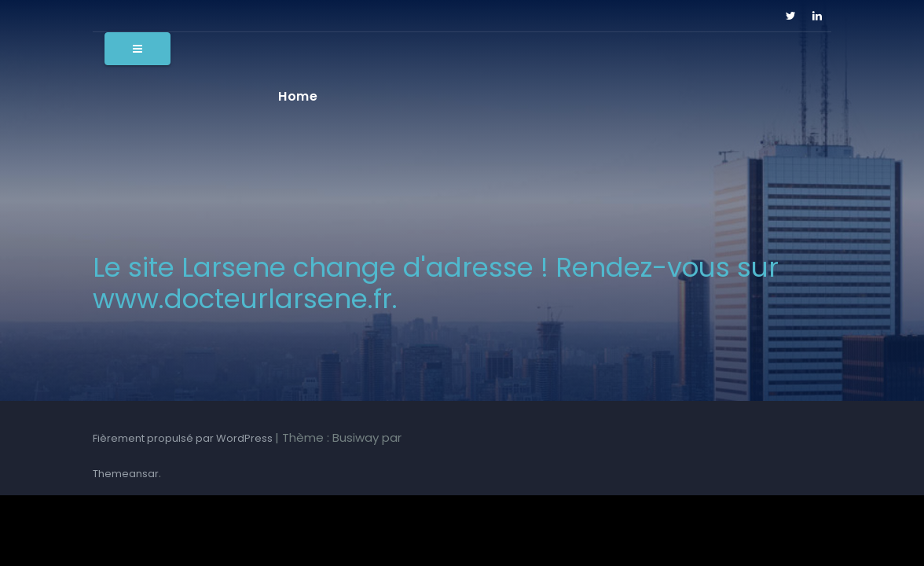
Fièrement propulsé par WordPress (184, 438)
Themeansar (126, 474)
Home (298, 96)
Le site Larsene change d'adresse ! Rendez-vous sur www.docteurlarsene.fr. (436, 283)
